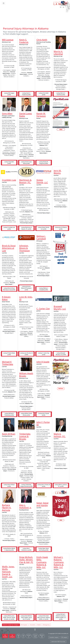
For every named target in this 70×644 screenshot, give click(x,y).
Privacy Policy (35, 636)
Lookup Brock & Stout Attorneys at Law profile (9, 289)
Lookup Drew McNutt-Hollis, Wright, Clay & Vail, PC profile (26, 617)
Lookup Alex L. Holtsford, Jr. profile (26, 549)
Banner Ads (42, 636)
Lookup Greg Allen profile (9, 163)
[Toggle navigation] (4, 3)
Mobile (39, 625)
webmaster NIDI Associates (58, 642)
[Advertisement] (35, 17)
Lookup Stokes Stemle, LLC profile (44, 228)
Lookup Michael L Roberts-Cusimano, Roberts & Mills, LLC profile (61, 617)
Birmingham (24, 625)
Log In (23, 636)
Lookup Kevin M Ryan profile (9, 485)
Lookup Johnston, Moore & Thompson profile (26, 288)
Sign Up (18, 636)
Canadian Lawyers (54, 637)
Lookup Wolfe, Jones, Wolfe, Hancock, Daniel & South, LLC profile (9, 617)
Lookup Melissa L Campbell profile (44, 289)
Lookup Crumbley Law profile (9, 228)
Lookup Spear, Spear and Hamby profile (44, 549)
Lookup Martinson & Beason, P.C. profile (26, 228)
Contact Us (29, 636)
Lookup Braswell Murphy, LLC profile (61, 354)
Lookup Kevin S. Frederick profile (26, 94)
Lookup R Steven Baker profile (9, 354)
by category (12, 636)
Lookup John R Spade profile (44, 414)
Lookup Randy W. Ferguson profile (44, 163)
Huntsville (32, 625)
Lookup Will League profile (9, 94)
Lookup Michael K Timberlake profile (9, 414)
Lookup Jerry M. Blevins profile (61, 228)
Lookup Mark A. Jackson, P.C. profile (61, 485)
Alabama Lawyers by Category (11, 625)
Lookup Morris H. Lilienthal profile (61, 94)
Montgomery (46, 625)
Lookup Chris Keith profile (44, 94)
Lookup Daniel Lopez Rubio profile (26, 163)
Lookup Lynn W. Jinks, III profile (26, 354)
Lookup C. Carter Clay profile (44, 354)
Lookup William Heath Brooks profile (26, 414)
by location (5, 636)
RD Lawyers (64, 637)
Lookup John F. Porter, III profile (44, 485)
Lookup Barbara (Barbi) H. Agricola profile (9, 549)
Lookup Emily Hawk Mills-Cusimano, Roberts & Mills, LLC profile (44, 617)
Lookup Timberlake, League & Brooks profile (26, 485)
